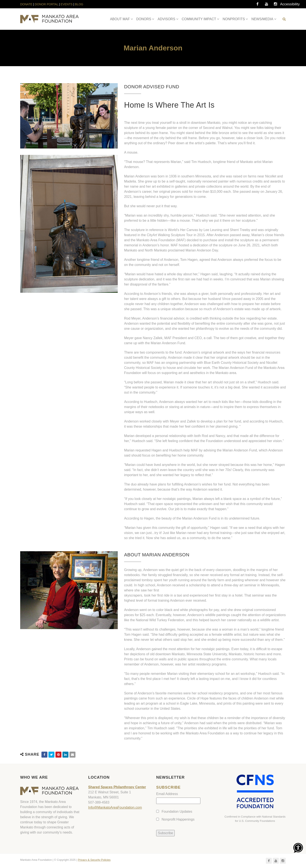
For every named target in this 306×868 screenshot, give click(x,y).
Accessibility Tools (284, 5)
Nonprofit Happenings (178, 819)
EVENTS (67, 4)
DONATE (27, 4)
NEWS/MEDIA (262, 19)
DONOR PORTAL (47, 4)
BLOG (79, 4)
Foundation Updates (177, 812)
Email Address (167, 794)
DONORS (144, 19)
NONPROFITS (234, 19)
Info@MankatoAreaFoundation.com (115, 807)
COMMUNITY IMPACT (199, 19)
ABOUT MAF (120, 19)
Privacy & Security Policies (94, 860)
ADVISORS (166, 19)
